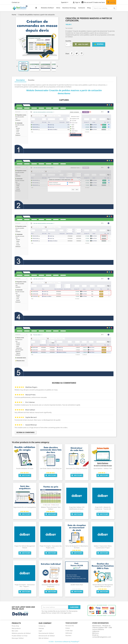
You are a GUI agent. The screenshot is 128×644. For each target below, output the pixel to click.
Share (72, 53)
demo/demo (64, 93)
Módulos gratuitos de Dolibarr (21, 633)
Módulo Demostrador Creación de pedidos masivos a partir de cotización (64, 90)
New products (16, 628)
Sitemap (41, 628)
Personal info (70, 626)
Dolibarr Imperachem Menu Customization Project (103, 547)
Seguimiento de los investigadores (25, 507)
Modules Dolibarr (47, 8)
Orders (68, 628)
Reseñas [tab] (31, 80)
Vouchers (68, 635)
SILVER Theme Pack (77, 585)
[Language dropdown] (65, 3)
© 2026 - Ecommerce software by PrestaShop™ (64, 642)
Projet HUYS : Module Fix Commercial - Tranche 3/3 (103, 508)
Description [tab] (20, 80)
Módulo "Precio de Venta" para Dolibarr (51, 508)
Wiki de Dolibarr (44, 638)
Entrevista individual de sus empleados (51, 586)
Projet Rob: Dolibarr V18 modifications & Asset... (77, 508)
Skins (58, 8)
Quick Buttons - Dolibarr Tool (103, 468)
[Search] (105, 8)
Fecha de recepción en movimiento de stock (77, 547)
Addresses (69, 633)
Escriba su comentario (25, 432)
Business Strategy (69, 8)
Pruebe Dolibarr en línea (20, 636)
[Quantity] (68, 44)
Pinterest (82, 53)
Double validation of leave (25, 468)
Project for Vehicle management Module (25, 547)
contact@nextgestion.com (102, 637)
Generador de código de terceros (77, 468)
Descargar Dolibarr (18, 638)
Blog (89, 8)
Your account (71, 623)
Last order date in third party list (51, 468)
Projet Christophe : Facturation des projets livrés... (51, 547)
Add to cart (81, 44)
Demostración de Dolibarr (47, 636)
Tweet (77, 53)
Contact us (16, 2)
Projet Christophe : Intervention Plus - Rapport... (25, 586)
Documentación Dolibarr (46, 633)
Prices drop (15, 626)
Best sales (15, 631)
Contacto (82, 8)
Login (40, 631)
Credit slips (69, 631)
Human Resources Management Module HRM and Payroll (103, 586)
